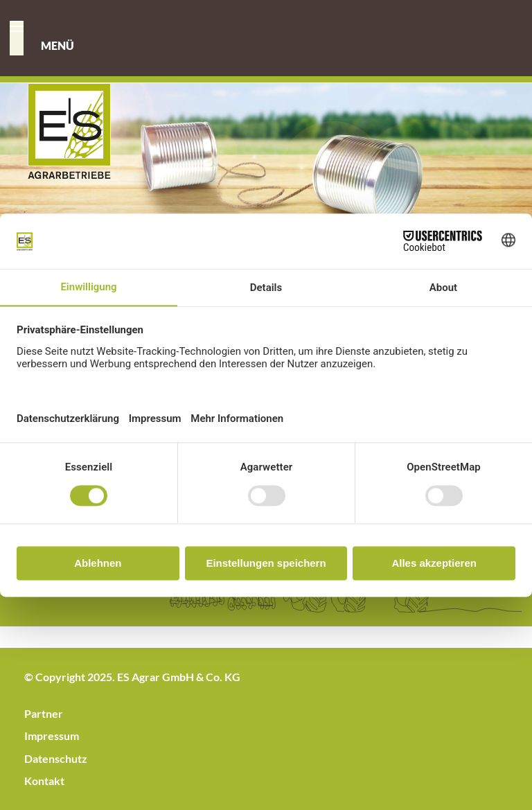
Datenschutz (56, 758)
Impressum (52, 736)
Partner (44, 713)
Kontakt (44, 781)
